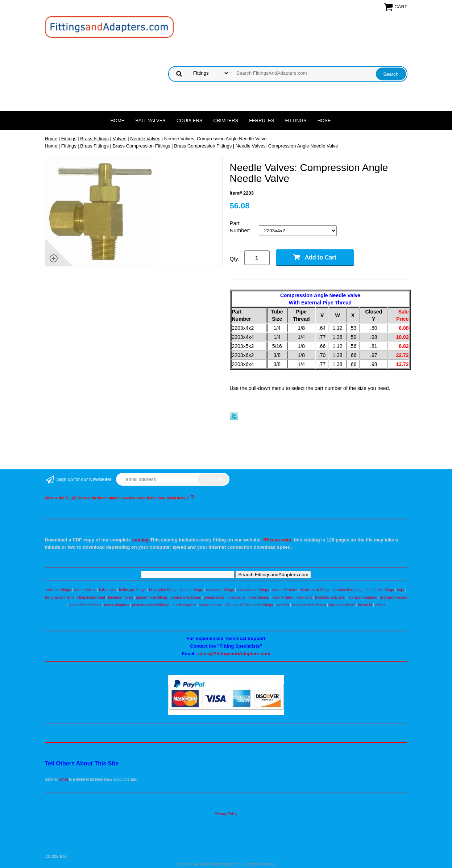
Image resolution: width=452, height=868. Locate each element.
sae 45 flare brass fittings (253, 605)
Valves (120, 139)
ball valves (108, 590)
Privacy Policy (226, 814)
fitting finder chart (91, 597)
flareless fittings (121, 597)
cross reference (284, 590)
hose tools (304, 597)
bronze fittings (192, 590)
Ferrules (262, 121)
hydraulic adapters (330, 597)
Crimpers (226, 121)
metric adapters (117, 605)
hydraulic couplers (362, 597)
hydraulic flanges (393, 597)
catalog (141, 540)
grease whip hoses (186, 597)
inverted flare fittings (85, 605)
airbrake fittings (59, 590)
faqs (400, 590)
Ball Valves (150, 121)
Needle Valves (145, 139)
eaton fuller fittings (379, 590)
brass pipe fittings (163, 590)
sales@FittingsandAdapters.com (234, 654)
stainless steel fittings (309, 605)
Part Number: (241, 227)
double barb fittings (315, 590)
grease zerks (214, 597)
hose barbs (237, 597)
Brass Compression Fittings (142, 146)
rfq (228, 605)
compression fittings (253, 590)
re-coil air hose (211, 605)
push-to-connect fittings (151, 605)
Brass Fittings (94, 139)
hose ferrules (282, 597)
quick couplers (184, 605)
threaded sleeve (342, 605)
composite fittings (220, 590)
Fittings (296, 121)
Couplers (190, 121)
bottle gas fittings (132, 590)
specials (282, 605)
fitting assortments (60, 597)
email (64, 779)
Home (117, 121)
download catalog (348, 590)
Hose (324, 121)
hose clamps (258, 597)
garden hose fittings (152, 597)
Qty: (235, 259)
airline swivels (85, 590)
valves (380, 605)
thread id (365, 605)
